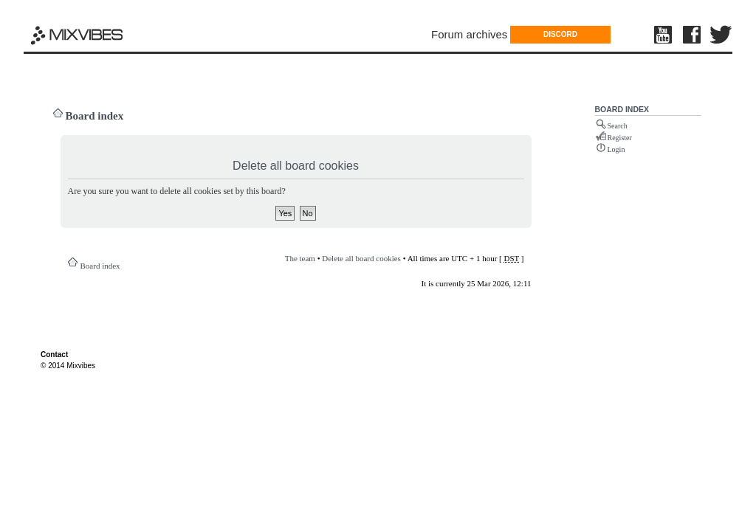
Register (620, 138)
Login (616, 149)
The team (300, 258)
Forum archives (469, 34)
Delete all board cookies (361, 258)
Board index (95, 116)
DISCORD (560, 34)
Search (618, 126)
